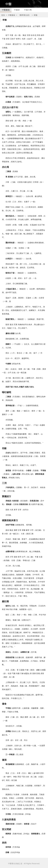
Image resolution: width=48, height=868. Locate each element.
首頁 (3, 15)
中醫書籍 (6, 10)
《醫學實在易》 (24, 15)
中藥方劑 (28, 10)
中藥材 (17, 10)
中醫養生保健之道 (15, 864)
